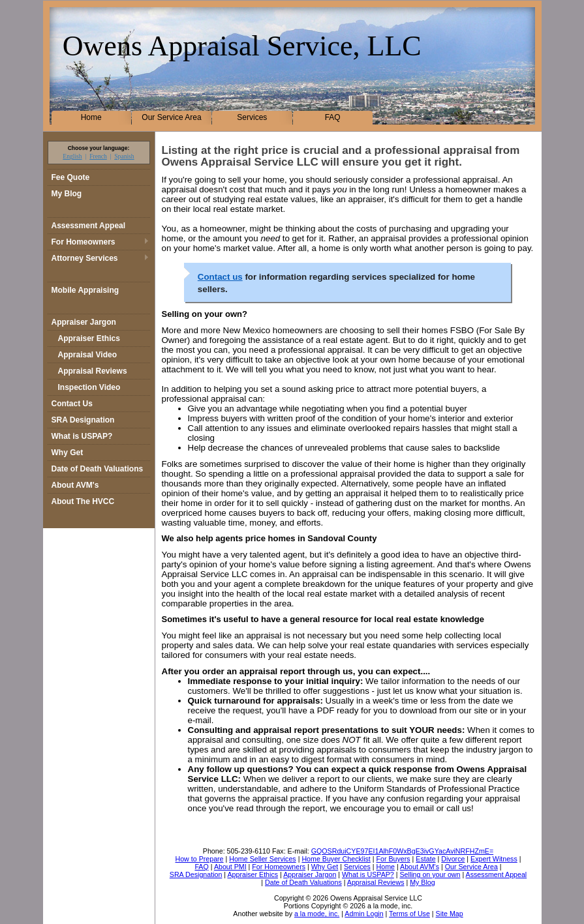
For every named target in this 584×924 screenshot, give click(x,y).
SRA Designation (83, 420)
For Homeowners (84, 242)
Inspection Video (89, 387)
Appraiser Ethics (89, 338)
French (98, 156)
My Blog (67, 194)
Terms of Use (409, 914)
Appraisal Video (87, 355)
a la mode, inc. (317, 914)
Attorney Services (85, 258)
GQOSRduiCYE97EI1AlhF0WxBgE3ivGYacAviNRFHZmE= (402, 851)
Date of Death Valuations (98, 469)
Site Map (450, 914)
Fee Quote (71, 177)
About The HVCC (83, 501)
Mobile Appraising (85, 290)
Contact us (220, 277)
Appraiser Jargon (84, 322)
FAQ (333, 117)
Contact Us (72, 404)
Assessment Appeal (89, 226)
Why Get (68, 453)
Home (91, 117)
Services (252, 117)
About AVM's (75, 485)
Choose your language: (99, 148)
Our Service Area (171, 117)
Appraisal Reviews (93, 371)
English (72, 156)
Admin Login (364, 914)
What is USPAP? (82, 436)
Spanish (124, 156)
